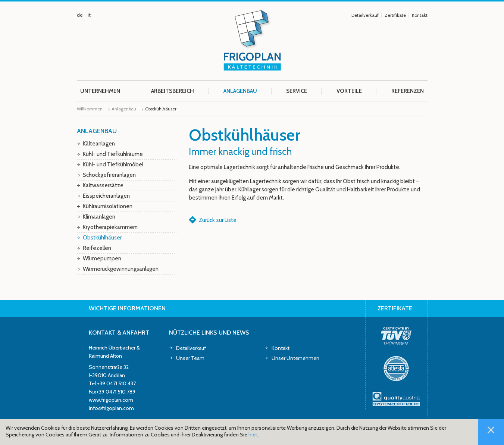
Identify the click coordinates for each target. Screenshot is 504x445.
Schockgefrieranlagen (109, 175)
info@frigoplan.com (111, 408)
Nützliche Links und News (209, 333)
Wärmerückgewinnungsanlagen (121, 269)
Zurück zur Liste (218, 220)
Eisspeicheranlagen (106, 196)
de (80, 15)
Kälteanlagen (99, 144)
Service (297, 91)
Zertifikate (395, 15)
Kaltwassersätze (103, 185)
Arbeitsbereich (173, 91)
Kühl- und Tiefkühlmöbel (113, 164)
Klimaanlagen (99, 217)
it (89, 15)
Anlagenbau (240, 91)
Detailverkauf (365, 15)
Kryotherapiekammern (110, 227)
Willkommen (90, 109)
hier (253, 435)
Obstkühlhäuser (102, 238)
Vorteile (349, 91)
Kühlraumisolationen (108, 206)
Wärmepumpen (102, 258)
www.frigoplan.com (111, 400)
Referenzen (408, 91)
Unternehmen (100, 91)
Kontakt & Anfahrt (119, 333)
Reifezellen (97, 248)
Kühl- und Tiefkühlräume (113, 154)
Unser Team (190, 358)
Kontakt (420, 15)
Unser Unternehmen (295, 358)
